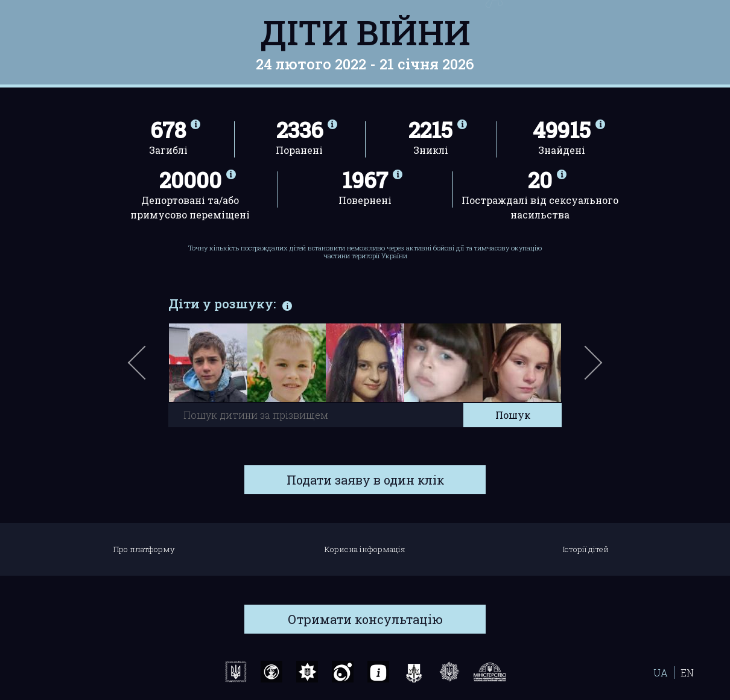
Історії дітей (586, 549)
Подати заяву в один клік (365, 480)
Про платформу (144, 549)
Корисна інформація (365, 549)
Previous (151, 369)
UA (661, 673)
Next (591, 369)
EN (687, 673)
